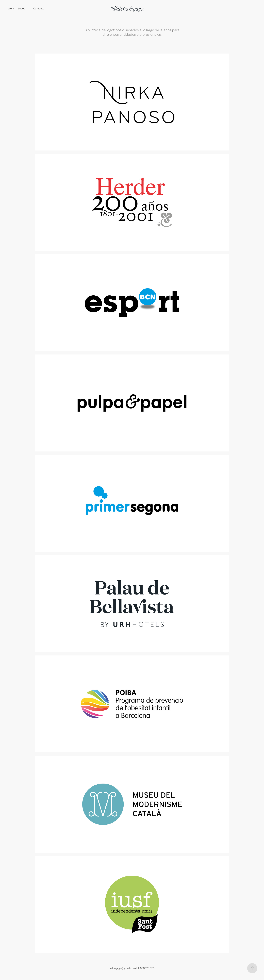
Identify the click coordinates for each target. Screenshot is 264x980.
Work (11, 9)
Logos (21, 9)
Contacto (39, 9)
